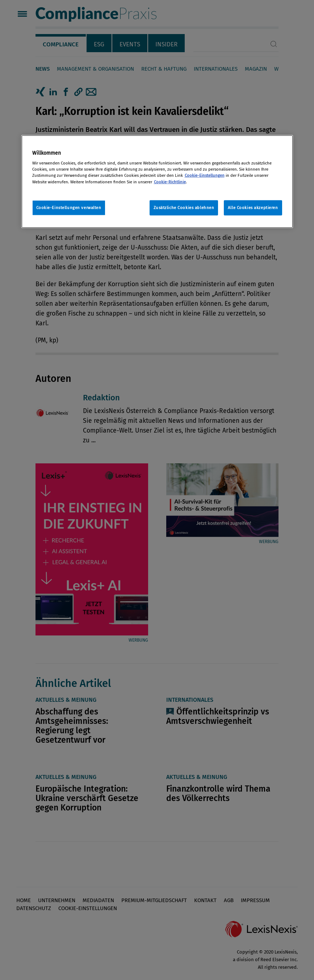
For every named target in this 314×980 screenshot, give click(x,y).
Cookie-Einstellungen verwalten (69, 207)
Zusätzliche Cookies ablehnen (184, 207)
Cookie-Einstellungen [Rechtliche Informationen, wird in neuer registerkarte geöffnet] (205, 175)
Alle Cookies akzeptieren (253, 207)
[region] (157, 181)
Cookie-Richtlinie (170, 182)
